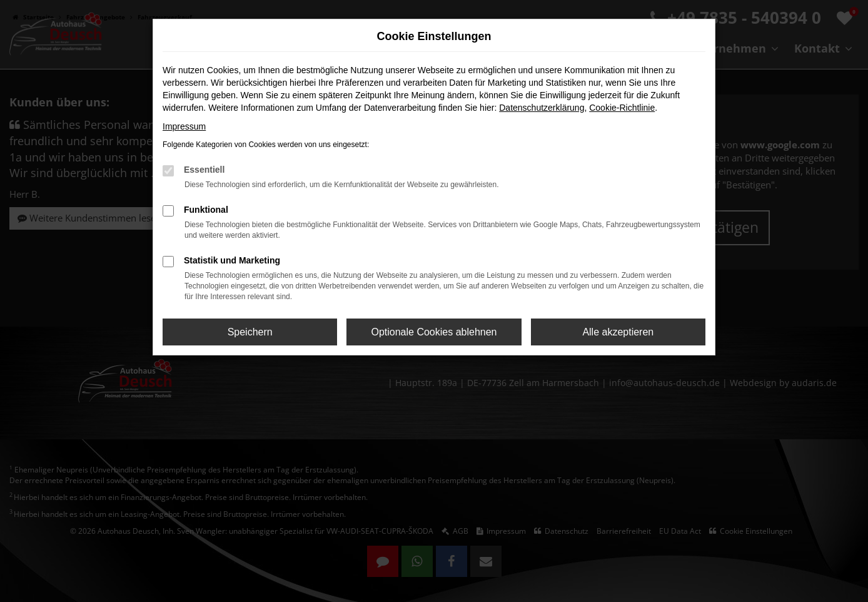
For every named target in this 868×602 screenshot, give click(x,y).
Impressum (184, 126)
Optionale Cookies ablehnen (434, 332)
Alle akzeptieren (618, 332)
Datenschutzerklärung (542, 108)
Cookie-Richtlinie (622, 108)
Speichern (250, 332)
